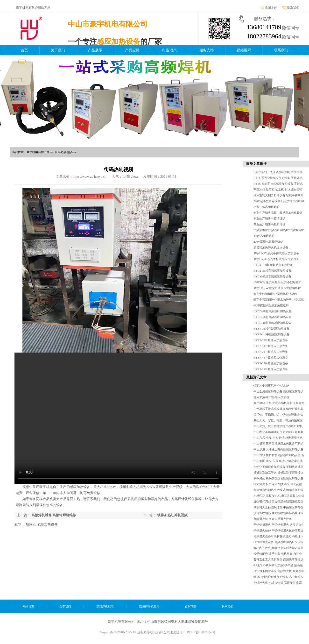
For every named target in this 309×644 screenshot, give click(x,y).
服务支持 (207, 50)
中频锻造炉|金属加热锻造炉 (271, 305)
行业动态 (169, 50)
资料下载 (190, 607)
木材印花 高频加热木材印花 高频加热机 (279, 496)
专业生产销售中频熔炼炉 (269, 219)
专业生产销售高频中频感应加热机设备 (278, 213)
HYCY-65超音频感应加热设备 (272, 276)
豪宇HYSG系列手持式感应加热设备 (276, 259)
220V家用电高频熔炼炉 (268, 242)
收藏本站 (271, 8)
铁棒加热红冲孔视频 (172, 515)
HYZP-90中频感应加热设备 (271, 346)
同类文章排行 (256, 164)
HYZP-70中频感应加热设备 (271, 352)
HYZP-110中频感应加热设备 (271, 334)
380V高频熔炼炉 (264, 236)
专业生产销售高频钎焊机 (269, 224)
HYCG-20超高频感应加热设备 (273, 317)
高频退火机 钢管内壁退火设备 (273, 519)
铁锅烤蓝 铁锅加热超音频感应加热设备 (278, 478)
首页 (24, 50)
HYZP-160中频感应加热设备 (271, 329)
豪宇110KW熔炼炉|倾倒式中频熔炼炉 (277, 288)
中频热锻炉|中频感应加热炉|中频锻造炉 (279, 230)
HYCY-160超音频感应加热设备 (273, 265)
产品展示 (95, 50)
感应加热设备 (48, 525)
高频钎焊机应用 (149, 607)
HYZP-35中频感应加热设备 (271, 340)
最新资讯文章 (256, 377)
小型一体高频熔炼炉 (267, 207)
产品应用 (132, 50)
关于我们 (58, 50)
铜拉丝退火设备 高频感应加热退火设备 (278, 542)
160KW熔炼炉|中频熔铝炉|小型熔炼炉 (277, 282)
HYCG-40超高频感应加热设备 (273, 311)
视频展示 (244, 50)
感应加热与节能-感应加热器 (271, 397)
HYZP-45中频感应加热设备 (271, 358)
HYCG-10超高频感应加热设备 (273, 323)
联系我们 (293, 8)
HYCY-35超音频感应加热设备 (272, 271)
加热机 (31, 525)
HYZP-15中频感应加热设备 (271, 369)
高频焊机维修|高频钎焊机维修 (54, 515)
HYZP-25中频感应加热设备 (271, 363)
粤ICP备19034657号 (201, 632)
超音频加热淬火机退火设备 (271, 248)
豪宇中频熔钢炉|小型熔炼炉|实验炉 (276, 294)
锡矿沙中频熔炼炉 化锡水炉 (271, 386)
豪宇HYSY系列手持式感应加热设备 (276, 253)
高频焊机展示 (105, 607)
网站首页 (28, 607)
